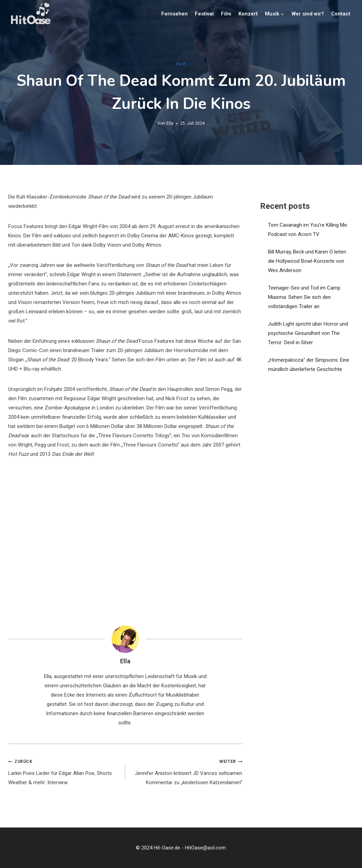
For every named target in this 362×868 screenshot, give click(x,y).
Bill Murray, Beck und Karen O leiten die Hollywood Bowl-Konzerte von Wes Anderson (307, 261)
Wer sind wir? (308, 14)
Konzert (248, 14)
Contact (341, 14)
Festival (204, 14)
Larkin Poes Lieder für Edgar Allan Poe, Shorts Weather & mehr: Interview (64, 771)
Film (226, 14)
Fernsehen (174, 14)
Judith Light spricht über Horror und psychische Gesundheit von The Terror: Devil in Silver (308, 333)
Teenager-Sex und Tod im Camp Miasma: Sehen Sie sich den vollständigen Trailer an (304, 297)
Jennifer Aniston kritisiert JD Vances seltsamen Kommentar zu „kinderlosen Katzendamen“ (186, 771)
